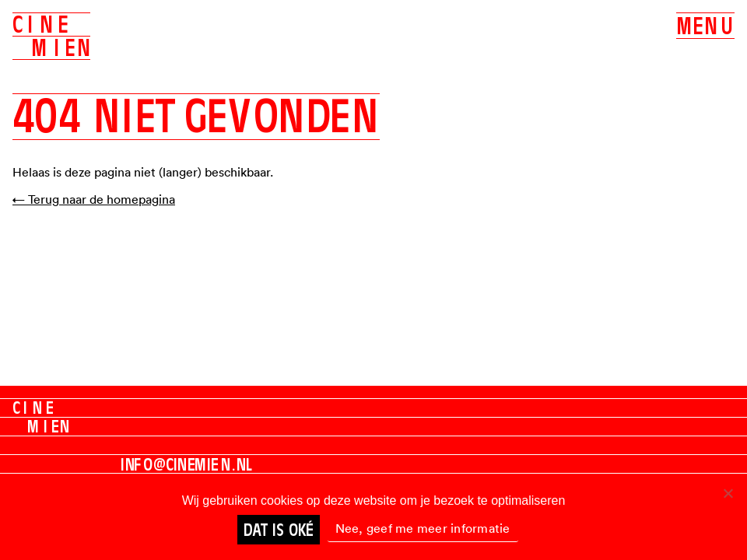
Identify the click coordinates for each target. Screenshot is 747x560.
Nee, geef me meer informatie (423, 528)
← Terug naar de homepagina (94, 199)
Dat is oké (279, 530)
